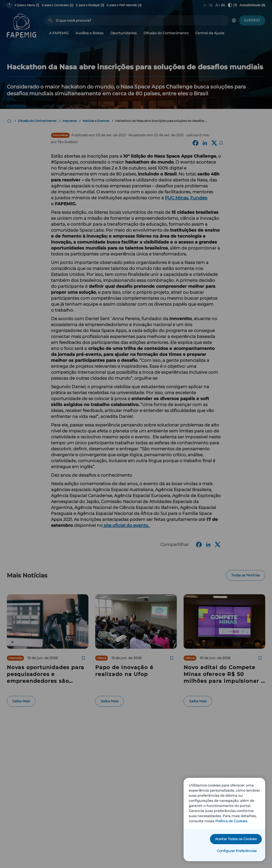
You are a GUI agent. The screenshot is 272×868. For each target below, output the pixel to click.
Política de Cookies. (232, 821)
